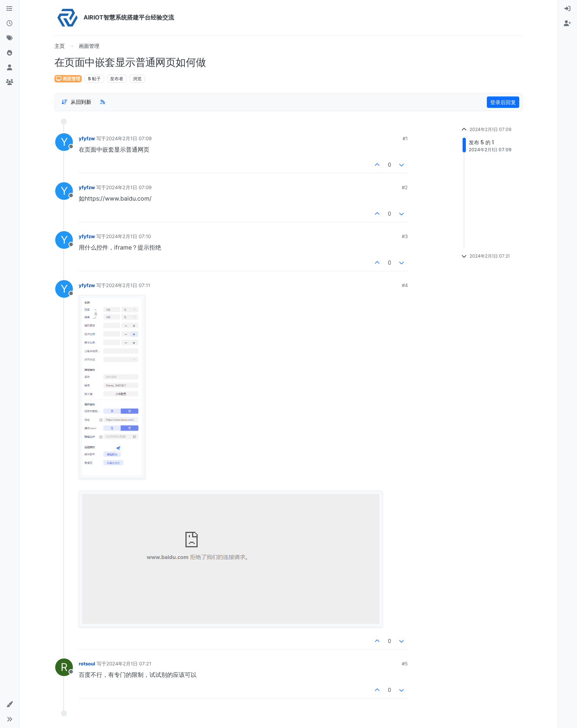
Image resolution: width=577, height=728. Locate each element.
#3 (405, 236)
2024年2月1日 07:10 (128, 236)
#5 (405, 664)
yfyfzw (87, 138)
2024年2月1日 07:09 (129, 138)
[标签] (10, 38)
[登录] (567, 9)
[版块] (10, 9)
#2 (405, 187)
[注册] (567, 24)
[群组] (10, 82)
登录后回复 (503, 102)
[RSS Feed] (103, 102)
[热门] (10, 53)
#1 (405, 138)
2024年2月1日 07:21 (129, 664)
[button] (10, 704)
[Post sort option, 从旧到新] (76, 102)
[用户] (10, 68)
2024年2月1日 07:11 (128, 285)
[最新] (10, 24)
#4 (405, 285)
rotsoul (87, 664)
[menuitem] (567, 9)
